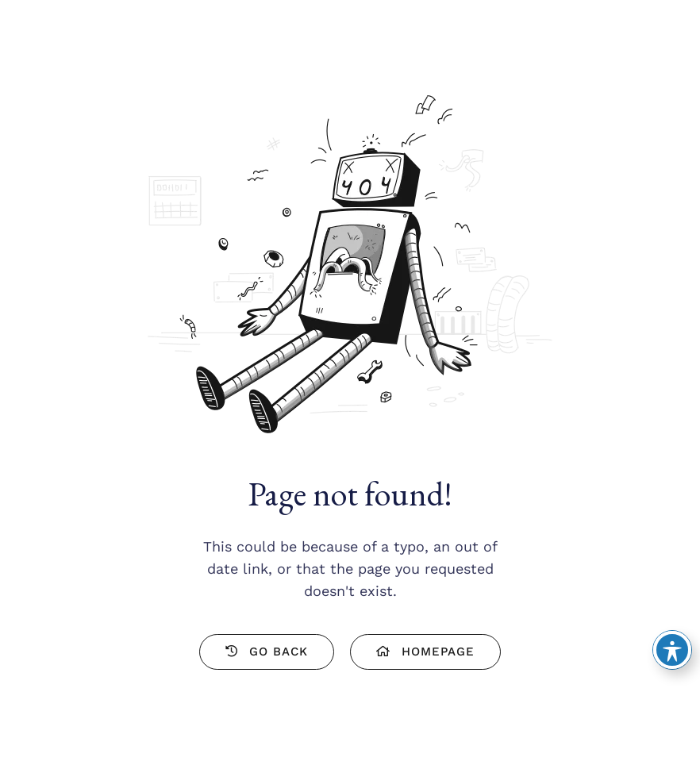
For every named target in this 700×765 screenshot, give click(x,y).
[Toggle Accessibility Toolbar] (672, 650)
